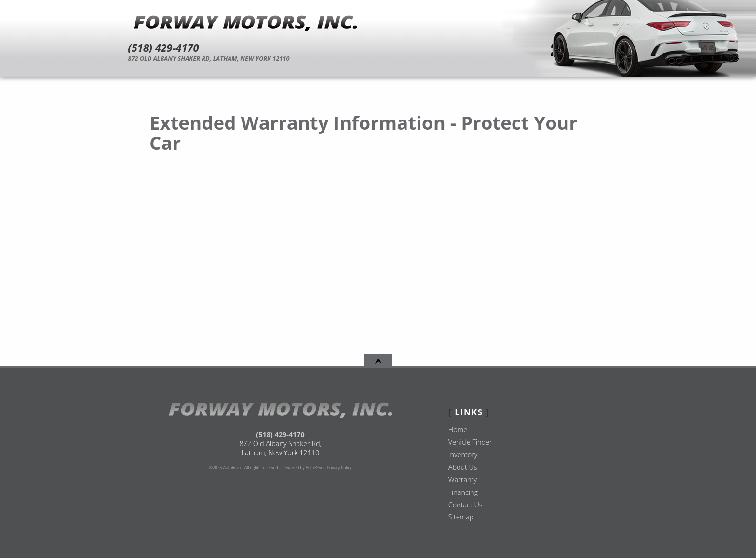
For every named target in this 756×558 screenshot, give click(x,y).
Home (458, 430)
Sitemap (461, 517)
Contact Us (466, 505)
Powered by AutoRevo (303, 468)
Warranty (463, 480)
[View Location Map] (382, 59)
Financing (463, 492)
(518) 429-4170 (280, 434)
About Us (463, 467)
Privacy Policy (339, 468)
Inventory (463, 455)
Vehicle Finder (470, 442)
